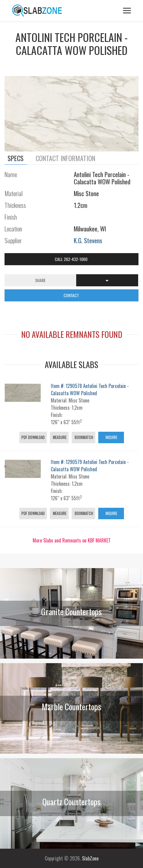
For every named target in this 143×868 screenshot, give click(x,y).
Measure (59, 437)
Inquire (111, 437)
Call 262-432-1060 (71, 259)
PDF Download (33, 437)
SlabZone (90, 858)
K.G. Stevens (88, 240)
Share (40, 280)
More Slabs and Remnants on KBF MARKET (72, 540)
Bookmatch (83, 437)
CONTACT (72, 295)
